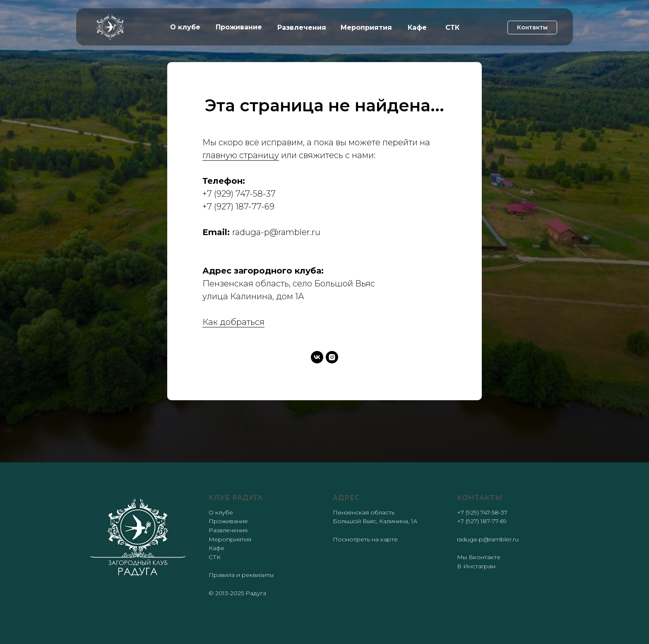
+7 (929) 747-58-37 (239, 194)
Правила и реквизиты (241, 575)
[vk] (317, 357)
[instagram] (332, 357)
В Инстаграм (476, 566)
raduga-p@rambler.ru (276, 232)
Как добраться (233, 322)
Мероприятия (230, 539)
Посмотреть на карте (365, 539)
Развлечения (228, 530)
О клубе (221, 512)
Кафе (216, 548)
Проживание (228, 521)
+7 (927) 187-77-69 (238, 207)
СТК (215, 557)
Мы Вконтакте (479, 557)
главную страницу (241, 155)
